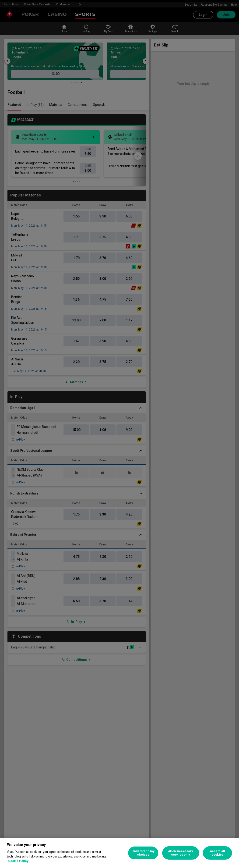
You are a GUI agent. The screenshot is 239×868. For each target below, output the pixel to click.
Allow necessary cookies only (181, 853)
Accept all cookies (217, 853)
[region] (119, 853)
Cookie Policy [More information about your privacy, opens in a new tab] (18, 861)
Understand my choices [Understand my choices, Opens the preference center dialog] (143, 853)
